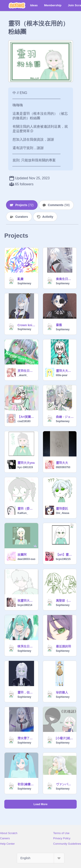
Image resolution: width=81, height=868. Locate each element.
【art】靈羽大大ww (65, 555)
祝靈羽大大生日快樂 (27, 601)
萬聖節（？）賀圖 (65, 601)
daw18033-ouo (26, 559)
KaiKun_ (23, 513)
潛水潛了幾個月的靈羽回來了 (27, 738)
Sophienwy (24, 283)
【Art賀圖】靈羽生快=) (27, 417)
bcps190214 (25, 605)
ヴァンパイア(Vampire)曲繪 (65, 784)
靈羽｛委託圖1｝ (27, 509)
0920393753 (63, 467)
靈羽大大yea (26, 463)
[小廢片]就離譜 (65, 738)
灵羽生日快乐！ (27, 371)
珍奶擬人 (62, 692)
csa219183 (24, 421)
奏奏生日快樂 (65, 279)
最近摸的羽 (64, 646)
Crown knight (27, 325)
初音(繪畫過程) (27, 784)
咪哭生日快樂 (27, 646)
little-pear (62, 375)
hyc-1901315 (25, 467)
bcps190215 (63, 559)
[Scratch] (17, 5)
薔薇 (59, 325)
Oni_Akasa (63, 513)
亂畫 (21, 279)
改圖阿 (22, 555)
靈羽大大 (62, 463)
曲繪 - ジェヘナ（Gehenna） (65, 417)
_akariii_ (23, 375)
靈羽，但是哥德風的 (27, 692)
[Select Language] (41, 858)
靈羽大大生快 (65, 371)
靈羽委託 (62, 509)
